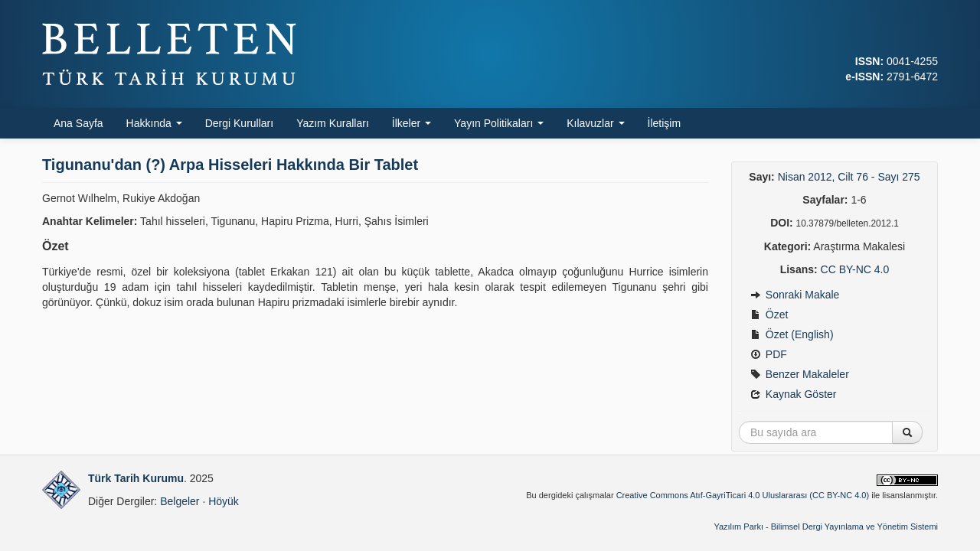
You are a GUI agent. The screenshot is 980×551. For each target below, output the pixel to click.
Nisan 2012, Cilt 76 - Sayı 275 (849, 177)
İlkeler (412, 123)
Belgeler (180, 501)
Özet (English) (792, 334)
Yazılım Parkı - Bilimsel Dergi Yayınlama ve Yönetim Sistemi (826, 527)
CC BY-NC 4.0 (855, 269)
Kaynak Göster (794, 394)
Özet (769, 315)
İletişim (665, 123)
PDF (769, 354)
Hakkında (154, 123)
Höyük (224, 501)
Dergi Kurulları (239, 123)
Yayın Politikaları (499, 123)
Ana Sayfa (78, 123)
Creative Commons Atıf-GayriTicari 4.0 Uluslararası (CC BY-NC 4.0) (743, 495)
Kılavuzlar (595, 123)
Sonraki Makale (795, 295)
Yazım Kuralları (333, 123)
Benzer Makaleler (800, 374)
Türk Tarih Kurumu (136, 478)
